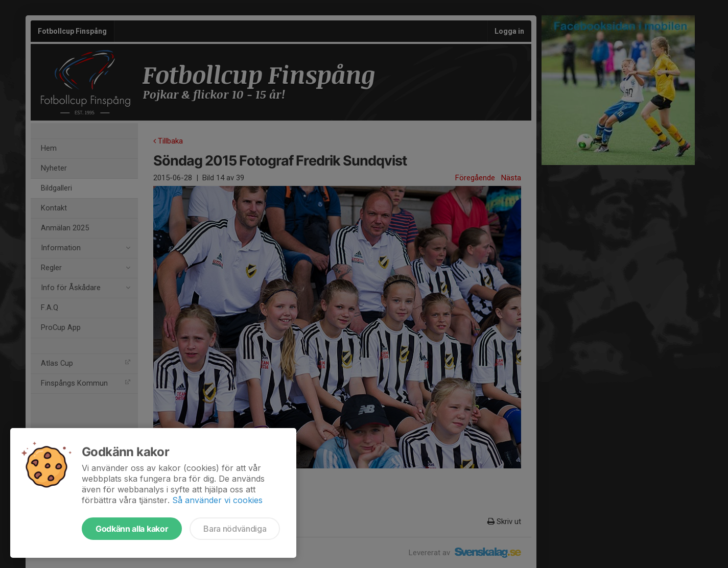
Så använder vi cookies (217, 500)
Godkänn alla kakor (132, 529)
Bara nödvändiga (235, 529)
